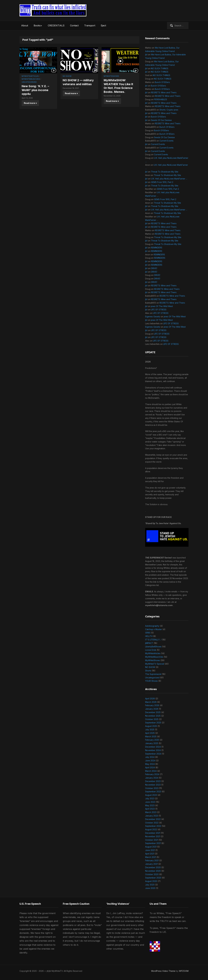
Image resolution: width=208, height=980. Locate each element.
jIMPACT (149, 643)
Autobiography (152, 626)
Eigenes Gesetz (153, 317)
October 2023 (152, 788)
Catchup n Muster (154, 629)
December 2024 (153, 747)
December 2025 (153, 712)
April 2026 (150, 699)
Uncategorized (29, 82)
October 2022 (152, 823)
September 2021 (153, 843)
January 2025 (152, 743)
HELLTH (149, 636)
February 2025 (152, 740)
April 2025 (150, 733)
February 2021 (152, 860)
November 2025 (153, 716)
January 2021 (151, 864)
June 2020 (150, 888)
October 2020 (152, 874)
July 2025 (150, 730)
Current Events (166, 141)
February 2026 (152, 705)
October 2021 (152, 840)
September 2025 (153, 723)
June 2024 (150, 761)
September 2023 (153, 792)
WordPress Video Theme (163, 971)
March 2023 (151, 812)
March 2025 (151, 736)
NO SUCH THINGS (160, 68)
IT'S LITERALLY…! (153, 640)
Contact (74, 25)
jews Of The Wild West (162, 306)
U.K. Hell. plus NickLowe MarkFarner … (169, 179)
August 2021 (151, 847)
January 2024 (152, 778)
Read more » (30, 103)
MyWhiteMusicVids (31, 79)
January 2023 (152, 816)
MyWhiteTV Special (155, 664)
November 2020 (153, 871)
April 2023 (150, 809)
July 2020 (150, 885)
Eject (103, 25)
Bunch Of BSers (162, 82)
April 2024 (150, 767)
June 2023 (150, 802)
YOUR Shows (151, 681)
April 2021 (150, 854)
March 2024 (151, 771)
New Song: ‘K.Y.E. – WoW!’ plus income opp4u (36, 90)
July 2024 (150, 757)
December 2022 (153, 819)
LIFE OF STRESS (159, 310)
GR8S (148, 633)
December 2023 (153, 781)
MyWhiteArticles (30, 76)
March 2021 (151, 857)
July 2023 (150, 798)
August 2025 (151, 726)
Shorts (148, 671)
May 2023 (150, 805)
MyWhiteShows (111, 76)
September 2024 (153, 754)
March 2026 (151, 702)
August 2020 (151, 881)
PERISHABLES (160, 99)
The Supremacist (153, 674)
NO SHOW (67, 76)
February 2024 (152, 774)
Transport (90, 25)
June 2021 (150, 850)
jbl (146, 55)
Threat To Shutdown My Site (165, 172)
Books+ (38, 25)
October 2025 (152, 719)
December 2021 (153, 833)
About (25, 25)
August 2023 (151, 795)
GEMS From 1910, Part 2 (162, 182)
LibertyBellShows (153, 647)
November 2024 (153, 750)
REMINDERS (157, 248)
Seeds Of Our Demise (161, 120)
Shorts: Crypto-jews (169, 110)
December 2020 (153, 867)
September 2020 (153, 878)
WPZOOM (184, 971)
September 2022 (153, 826)
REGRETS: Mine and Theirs (164, 92)
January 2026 (152, 709)
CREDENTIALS (56, 25)
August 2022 (151, 829)
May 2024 (150, 764)
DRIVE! (154, 268)
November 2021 (153, 836)
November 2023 (153, 785)
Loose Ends (151, 650)
